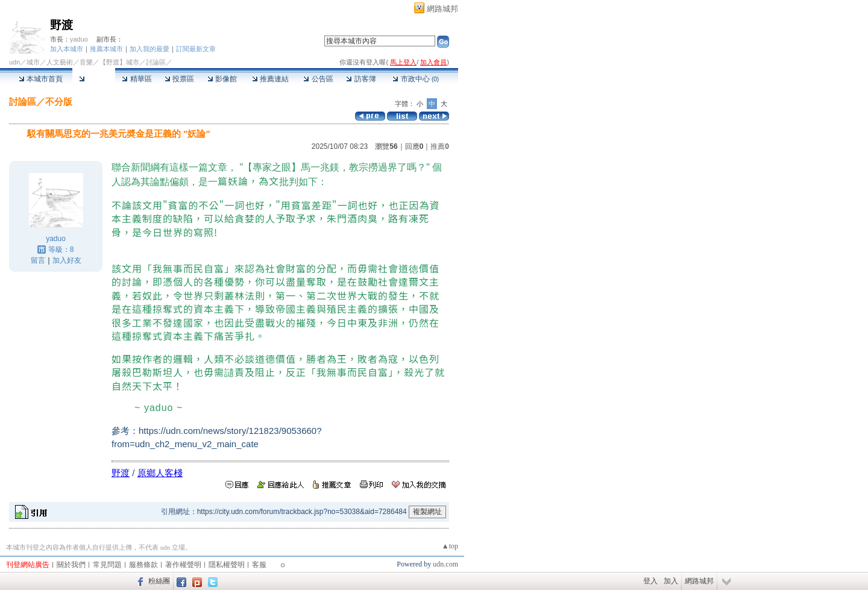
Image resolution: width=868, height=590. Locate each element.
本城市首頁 (41, 79)
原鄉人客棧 (160, 473)
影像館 (222, 79)
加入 (671, 581)
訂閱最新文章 (196, 49)
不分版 (59, 102)
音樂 (86, 62)
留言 (38, 260)
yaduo (79, 39)
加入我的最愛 (149, 49)
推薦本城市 (106, 49)
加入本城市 (67, 49)
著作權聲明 (183, 565)
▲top (450, 546)
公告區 (318, 79)
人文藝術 (60, 62)
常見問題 (107, 565)
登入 (650, 581)
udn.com (445, 564)
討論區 (94, 79)
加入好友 (67, 260)
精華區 (137, 79)
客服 (259, 565)
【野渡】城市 (119, 62)
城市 (33, 62)
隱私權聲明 (227, 565)
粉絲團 (159, 581)
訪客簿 (361, 79)
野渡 (61, 25)
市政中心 (416, 79)
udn (14, 62)
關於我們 (71, 565)
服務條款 (143, 565)
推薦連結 (270, 79)
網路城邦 (442, 9)
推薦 (440, 146)
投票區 (179, 79)
